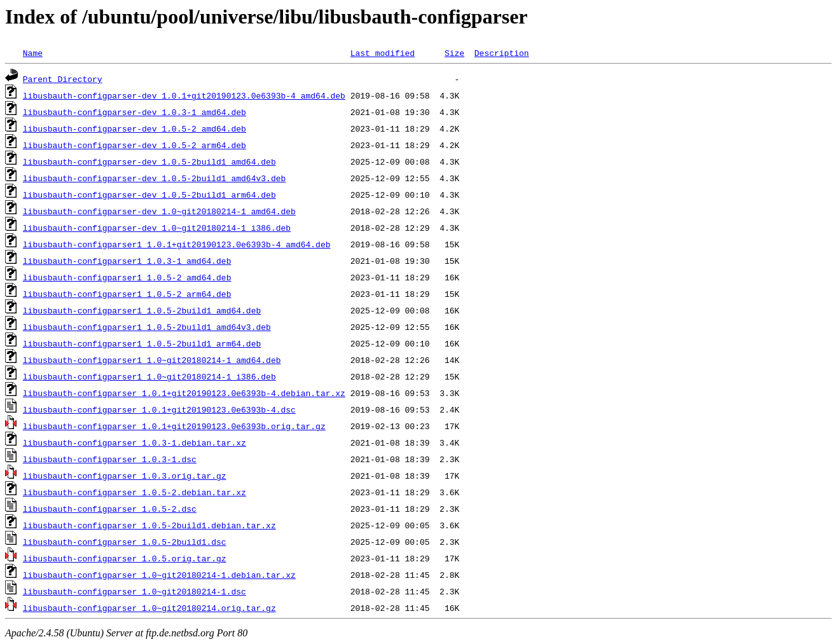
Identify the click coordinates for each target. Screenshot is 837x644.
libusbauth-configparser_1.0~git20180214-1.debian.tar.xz (159, 575)
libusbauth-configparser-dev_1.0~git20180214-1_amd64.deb (159, 211)
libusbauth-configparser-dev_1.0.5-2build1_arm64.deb (149, 195)
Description (502, 53)
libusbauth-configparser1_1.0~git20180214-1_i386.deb (149, 376)
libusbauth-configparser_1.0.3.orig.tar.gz (125, 476)
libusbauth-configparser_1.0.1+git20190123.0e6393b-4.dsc (159, 409)
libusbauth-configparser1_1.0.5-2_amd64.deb (127, 277)
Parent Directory (63, 79)
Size (454, 53)
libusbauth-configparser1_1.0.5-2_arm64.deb (127, 294)
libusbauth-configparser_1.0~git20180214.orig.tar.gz (149, 608)
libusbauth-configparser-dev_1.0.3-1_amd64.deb (135, 112)
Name (33, 53)
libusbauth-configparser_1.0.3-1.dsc (110, 459)
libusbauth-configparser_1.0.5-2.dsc (110, 509)
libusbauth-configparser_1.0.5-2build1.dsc (125, 542)
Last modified (383, 53)
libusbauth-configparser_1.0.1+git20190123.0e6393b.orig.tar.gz (174, 426)
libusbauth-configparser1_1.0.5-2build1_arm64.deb (142, 343)
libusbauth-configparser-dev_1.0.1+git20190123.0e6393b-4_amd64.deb (184, 95)
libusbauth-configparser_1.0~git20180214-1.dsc (135, 591)
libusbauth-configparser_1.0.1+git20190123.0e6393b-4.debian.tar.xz (184, 393)
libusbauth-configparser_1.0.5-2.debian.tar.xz (135, 492)
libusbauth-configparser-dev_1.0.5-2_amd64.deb (135, 128)
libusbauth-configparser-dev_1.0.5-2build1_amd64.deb (149, 161)
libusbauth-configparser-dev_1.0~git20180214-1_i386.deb (157, 228)
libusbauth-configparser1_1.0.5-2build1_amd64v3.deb (147, 327)
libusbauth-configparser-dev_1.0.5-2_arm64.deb (135, 145)
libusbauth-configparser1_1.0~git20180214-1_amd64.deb (152, 360)
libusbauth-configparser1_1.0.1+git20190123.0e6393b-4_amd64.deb (177, 244)
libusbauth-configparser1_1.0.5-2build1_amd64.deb (142, 310)
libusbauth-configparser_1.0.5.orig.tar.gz (125, 558)
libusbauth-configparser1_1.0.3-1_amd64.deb (127, 261)
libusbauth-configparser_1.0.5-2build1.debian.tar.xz (149, 525)
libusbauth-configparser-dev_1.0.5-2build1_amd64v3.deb (154, 178)
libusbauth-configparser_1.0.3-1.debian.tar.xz (135, 442)
